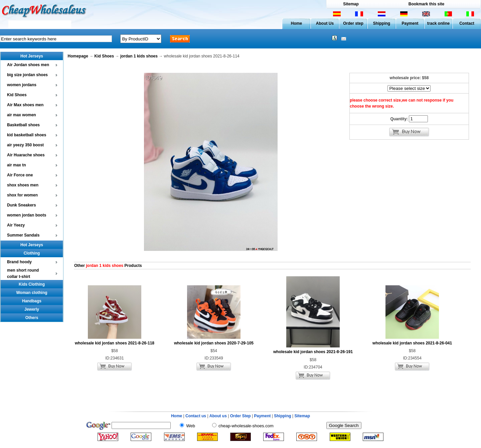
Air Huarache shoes (26, 155)
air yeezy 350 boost (25, 145)
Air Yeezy (16, 225)
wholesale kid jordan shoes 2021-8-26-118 (115, 343)
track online (438, 23)
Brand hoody (19, 262)
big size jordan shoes (27, 75)
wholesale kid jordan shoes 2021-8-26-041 (412, 343)
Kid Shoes (17, 95)
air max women (22, 115)
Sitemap (351, 4)
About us (218, 416)
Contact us (196, 416)
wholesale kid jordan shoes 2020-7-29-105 (214, 343)
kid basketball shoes (27, 135)
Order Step (241, 416)
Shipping (382, 23)
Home (296, 23)
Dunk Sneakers (22, 205)
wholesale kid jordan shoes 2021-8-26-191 (313, 352)
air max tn (17, 165)
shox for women (22, 195)
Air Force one (20, 175)
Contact (467, 23)
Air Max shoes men (25, 105)
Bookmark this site (426, 4)
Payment (410, 23)
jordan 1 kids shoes (139, 56)
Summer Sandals (23, 235)
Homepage (78, 56)
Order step (353, 23)
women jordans (22, 85)
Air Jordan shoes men (28, 65)
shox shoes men (23, 185)
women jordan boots (27, 215)
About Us (325, 23)
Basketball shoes (23, 125)
